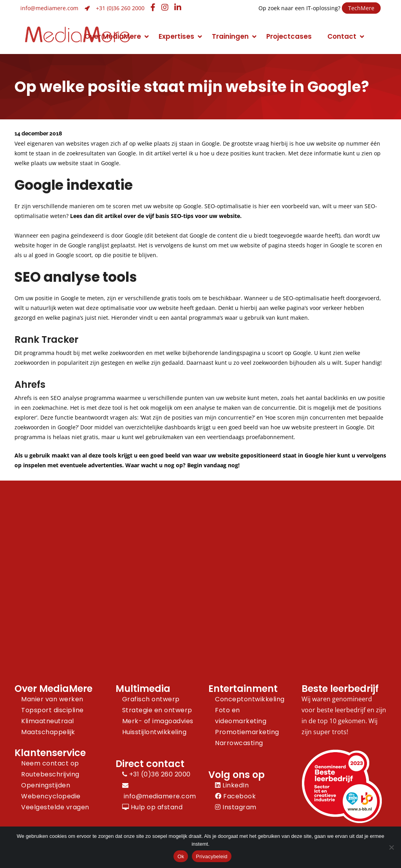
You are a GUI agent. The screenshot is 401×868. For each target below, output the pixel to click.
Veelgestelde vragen (55, 807)
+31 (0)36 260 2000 (120, 8)
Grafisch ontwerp (151, 699)
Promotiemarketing (247, 732)
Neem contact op (50, 763)
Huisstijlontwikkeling (154, 732)
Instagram (236, 807)
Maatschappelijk (48, 732)
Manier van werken (52, 699)
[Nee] (391, 847)
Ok (181, 856)
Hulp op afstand (153, 807)
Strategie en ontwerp (157, 710)
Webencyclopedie (51, 796)
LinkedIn (232, 785)
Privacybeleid (212, 856)
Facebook (235, 796)
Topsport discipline (52, 710)
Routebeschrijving (50, 774)
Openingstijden (46, 785)
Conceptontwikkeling (250, 699)
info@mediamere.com (49, 8)
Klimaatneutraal (48, 721)
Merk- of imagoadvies (158, 721)
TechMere (361, 8)
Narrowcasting (239, 743)
